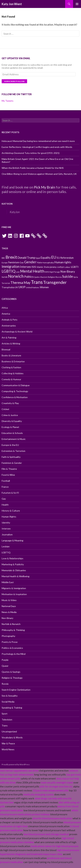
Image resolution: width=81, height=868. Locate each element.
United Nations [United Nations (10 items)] (33, 287)
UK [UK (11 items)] (16, 287)
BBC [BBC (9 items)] (3, 258)
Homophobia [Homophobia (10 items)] (48, 263)
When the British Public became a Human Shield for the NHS (33, 168)
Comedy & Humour (11, 379)
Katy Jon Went (12, 4)
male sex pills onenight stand (57, 782)
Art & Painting (9, 338)
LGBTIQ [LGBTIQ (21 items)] (9, 271)
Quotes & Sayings (11, 672)
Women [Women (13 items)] (44, 287)
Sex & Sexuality (10, 696)
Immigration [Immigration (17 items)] (11, 266)
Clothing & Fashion (11, 367)
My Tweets (8, 101)
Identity (6, 523)
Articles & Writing (11, 343)
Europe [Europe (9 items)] (5, 263)
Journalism (7, 534)
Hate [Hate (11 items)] (39, 262)
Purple (5, 660)
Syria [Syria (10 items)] (76, 277)
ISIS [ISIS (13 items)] (34, 267)
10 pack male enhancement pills (51, 790)
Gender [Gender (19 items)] (30, 262)
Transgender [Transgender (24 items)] (55, 282)
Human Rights (9, 517)
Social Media (8, 702)
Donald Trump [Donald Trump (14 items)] (26, 258)
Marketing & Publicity (13, 564)
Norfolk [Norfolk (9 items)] (5, 277)
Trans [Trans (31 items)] (37, 282)
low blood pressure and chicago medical (46, 834)
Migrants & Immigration (14, 588)
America (6, 314)
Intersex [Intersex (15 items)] (25, 267)
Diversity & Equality (12, 421)
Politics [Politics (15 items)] (29, 277)
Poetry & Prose (10, 642)
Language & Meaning (12, 540)
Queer (5, 666)
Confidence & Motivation (15, 397)
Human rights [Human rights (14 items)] (63, 262)
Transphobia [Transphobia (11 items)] (8, 287)
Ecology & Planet (10, 427)
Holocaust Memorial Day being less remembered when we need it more (38, 141)
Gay (4, 499)
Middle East (8, 582)
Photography (8, 636)
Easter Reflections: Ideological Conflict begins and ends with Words (37, 147)
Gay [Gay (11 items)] (22, 262)
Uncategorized (9, 731)
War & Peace (8, 743)
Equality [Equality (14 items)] (46, 258)
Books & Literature (11, 355)
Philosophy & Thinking (13, 630)
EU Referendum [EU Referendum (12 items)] (65, 258)
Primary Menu (77, 4)
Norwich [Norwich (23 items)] (16, 276)
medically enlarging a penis (39, 794)
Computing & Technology (15, 391)
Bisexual (6, 349)
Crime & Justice (10, 415)
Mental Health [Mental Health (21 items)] (32, 271)
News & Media (9, 612)
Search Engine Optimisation (16, 690)
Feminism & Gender (12, 463)
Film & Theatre (9, 469)
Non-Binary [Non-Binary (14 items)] (68, 272)
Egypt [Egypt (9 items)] (38, 258)
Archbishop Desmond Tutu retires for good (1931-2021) (31, 153)
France (5, 487)
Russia (5, 684)
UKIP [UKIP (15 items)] (22, 287)
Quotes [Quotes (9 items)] (37, 277)
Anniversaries (9, 326)
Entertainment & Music (14, 439)
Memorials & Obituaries (14, 570)
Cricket (5, 409)
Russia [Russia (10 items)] (59, 277)
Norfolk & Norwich (11, 624)
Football (6, 481)
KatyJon (7, 204)
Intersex (6, 529)
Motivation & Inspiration (14, 594)
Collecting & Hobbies (13, 373)
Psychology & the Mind (14, 654)
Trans (5, 725)
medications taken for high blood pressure (55, 846)
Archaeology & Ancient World (17, 332)
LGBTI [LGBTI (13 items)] (75, 267)
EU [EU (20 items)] (54, 257)
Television (7, 720)
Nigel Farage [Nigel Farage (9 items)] (55, 272)
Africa (5, 308)
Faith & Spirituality (11, 457)
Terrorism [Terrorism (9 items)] (6, 283)
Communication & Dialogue (16, 385)
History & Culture (11, 511)
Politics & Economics (12, 648)
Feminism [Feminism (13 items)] (14, 262)
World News (8, 749)
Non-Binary (7, 618)
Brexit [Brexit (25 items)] (11, 257)
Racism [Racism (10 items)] (44, 277)
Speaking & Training (12, 708)
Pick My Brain (44, 187)
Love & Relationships (12, 558)
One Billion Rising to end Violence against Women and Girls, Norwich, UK (39, 174)
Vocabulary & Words (12, 737)
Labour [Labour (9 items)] (68, 267)
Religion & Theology (12, 678)
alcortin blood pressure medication (52, 818)
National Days (9, 606)
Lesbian (6, 546)
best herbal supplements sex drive (19, 770)
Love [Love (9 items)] (18, 272)
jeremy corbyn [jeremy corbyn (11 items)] (57, 267)
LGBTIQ (6, 552)
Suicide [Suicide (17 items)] (68, 276)
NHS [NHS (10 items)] (47, 272)
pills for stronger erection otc (56, 786)
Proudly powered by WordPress (16, 764)
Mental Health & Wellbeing (16, 576)
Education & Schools (12, 433)
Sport (5, 714)
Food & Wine (8, 475)
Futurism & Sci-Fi (10, 493)
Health (5, 505)
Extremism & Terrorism (13, 451)
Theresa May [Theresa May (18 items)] (20, 282)
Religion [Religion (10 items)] (51, 277)
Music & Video (9, 600)
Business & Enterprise (13, 361)
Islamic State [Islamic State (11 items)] (43, 267)
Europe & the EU (10, 445)
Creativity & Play (10, 403)
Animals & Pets (10, 320)
